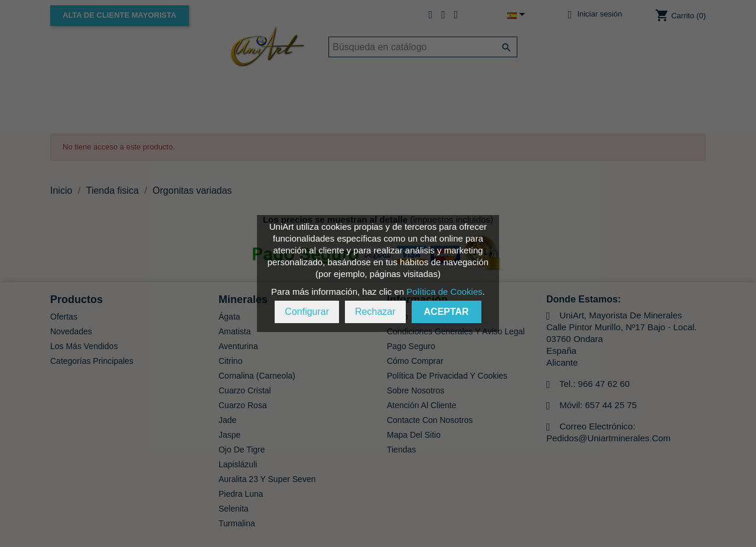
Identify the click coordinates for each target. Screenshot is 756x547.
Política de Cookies (444, 292)
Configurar (307, 312)
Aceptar (447, 312)
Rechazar (375, 312)
